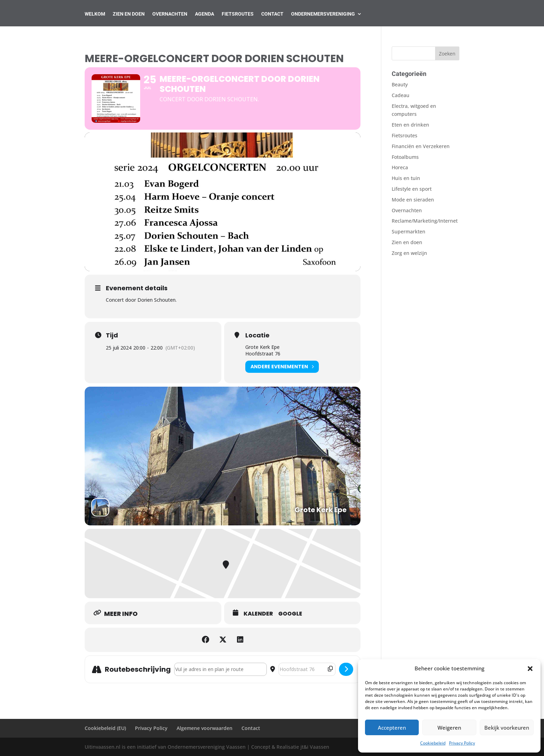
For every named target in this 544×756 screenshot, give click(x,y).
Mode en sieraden (413, 200)
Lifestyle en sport (412, 189)
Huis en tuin (406, 178)
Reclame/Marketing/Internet (425, 221)
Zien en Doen (129, 14)
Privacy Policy (462, 743)
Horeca (400, 167)
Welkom (95, 14)
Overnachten (170, 14)
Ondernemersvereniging (323, 14)
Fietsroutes (238, 14)
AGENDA (205, 14)
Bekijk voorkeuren (507, 728)
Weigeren (449, 728)
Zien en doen (407, 242)
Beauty (400, 84)
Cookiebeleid (433, 743)
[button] (530, 669)
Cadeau (401, 95)
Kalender (258, 614)
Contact (272, 14)
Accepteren (392, 728)
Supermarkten (409, 231)
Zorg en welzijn (409, 253)
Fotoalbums (405, 157)
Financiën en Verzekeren (421, 146)
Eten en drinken (410, 125)
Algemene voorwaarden (205, 728)
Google (290, 614)
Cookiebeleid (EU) (105, 728)
